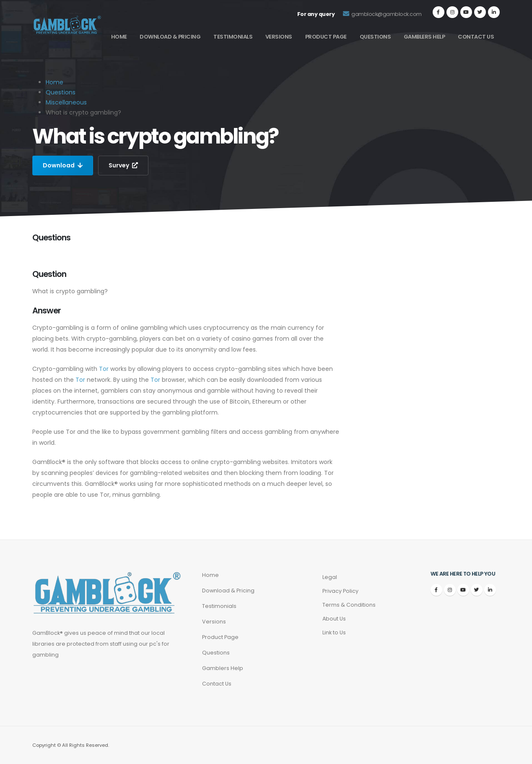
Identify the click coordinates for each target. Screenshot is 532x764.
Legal (330, 577)
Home (119, 37)
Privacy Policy (340, 591)
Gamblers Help (424, 37)
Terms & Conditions (349, 605)
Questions (375, 37)
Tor (104, 369)
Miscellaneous (66, 102)
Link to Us (334, 632)
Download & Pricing (170, 37)
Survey (123, 165)
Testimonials (233, 37)
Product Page (326, 37)
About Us (334, 619)
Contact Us (476, 37)
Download (63, 165)
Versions (279, 37)
